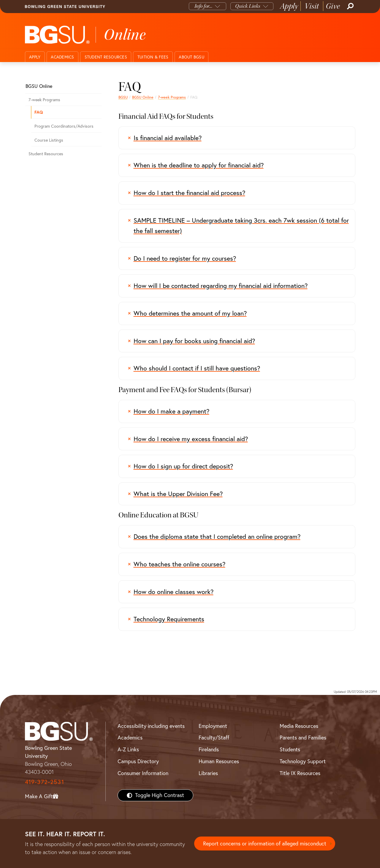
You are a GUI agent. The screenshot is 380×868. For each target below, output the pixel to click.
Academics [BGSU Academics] (130, 738)
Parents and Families (303, 738)
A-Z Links (128, 749)
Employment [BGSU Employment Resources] (213, 726)
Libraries (208, 773)
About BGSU (191, 57)
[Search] (350, 6)
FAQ (39, 112)
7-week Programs (172, 97)
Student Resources (106, 57)
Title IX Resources (300, 773)
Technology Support (303, 761)
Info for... (204, 6)
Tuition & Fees (153, 57)
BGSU (123, 97)
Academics (62, 57)
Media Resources (299, 726)
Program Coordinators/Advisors (64, 126)
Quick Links (248, 6)
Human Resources (219, 761)
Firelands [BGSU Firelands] (209, 749)
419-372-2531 (45, 782)
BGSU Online (143, 97)
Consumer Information (143, 773)
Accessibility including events (151, 726)
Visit (312, 6)
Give (333, 6)
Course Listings (49, 140)
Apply (289, 6)
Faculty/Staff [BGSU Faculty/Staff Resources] (214, 738)
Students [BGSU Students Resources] (290, 749)
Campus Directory (138, 761)
